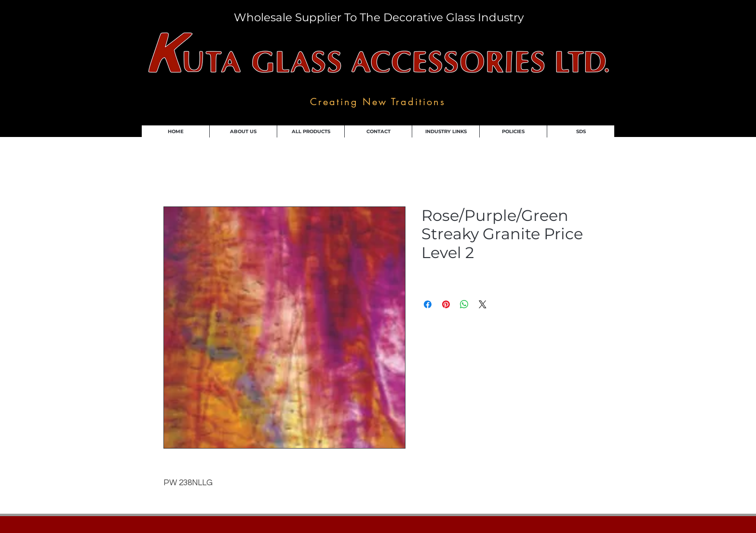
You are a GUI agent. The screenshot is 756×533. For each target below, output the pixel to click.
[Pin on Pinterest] (446, 304)
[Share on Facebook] (428, 304)
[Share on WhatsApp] (464, 304)
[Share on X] (483, 304)
